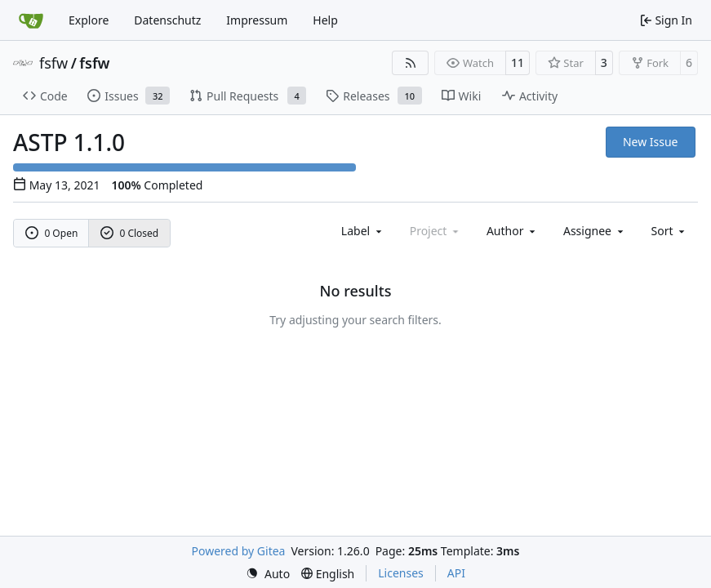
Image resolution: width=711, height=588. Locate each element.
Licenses (401, 573)
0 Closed (130, 233)
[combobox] (363, 231)
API (456, 573)
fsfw (53, 63)
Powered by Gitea (239, 551)
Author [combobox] (512, 231)
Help (325, 20)
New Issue (651, 142)
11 (518, 62)
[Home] (31, 20)
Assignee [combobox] (595, 231)
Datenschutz (167, 20)
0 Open (52, 233)
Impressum (257, 20)
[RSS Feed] (411, 63)
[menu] (670, 231)
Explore (89, 20)
